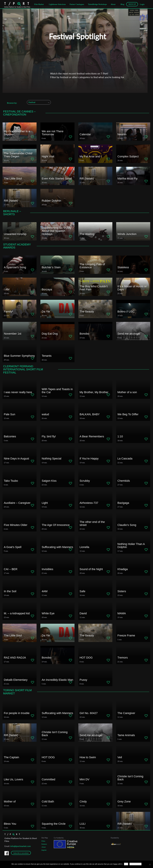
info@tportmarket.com (21, 846)
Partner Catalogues (77, 4)
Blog (122, 4)
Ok (126, 864)
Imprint (44, 850)
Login (142, 4)
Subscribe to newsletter (21, 853)
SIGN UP (132, 4)
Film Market (39, 4)
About (113, 4)
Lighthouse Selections (57, 4)
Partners (44, 844)
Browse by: (12, 103)
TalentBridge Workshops (97, 4)
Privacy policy (135, 864)
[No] (150, 864)
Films (43, 841)
